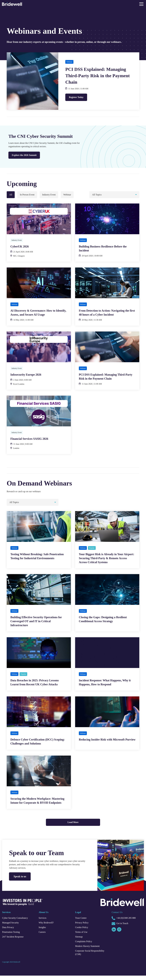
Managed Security (12, 927)
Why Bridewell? (47, 927)
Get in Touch (121, 928)
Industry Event (52, 195)
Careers (43, 936)
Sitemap (80, 941)
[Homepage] (12, 5)
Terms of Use (82, 936)
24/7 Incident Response (15, 941)
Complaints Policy (85, 946)
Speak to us (21, 881)
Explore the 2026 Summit (26, 155)
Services (43, 922)
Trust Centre (82, 922)
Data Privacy (9, 932)
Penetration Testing (13, 936)
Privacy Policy (83, 927)
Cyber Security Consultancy (17, 922)
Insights (43, 932)
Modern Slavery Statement (89, 951)
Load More (73, 827)
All (11, 195)
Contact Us (118, 916)
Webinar (72, 195)
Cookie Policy (82, 932)
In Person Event (28, 195)
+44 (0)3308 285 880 (126, 923)
